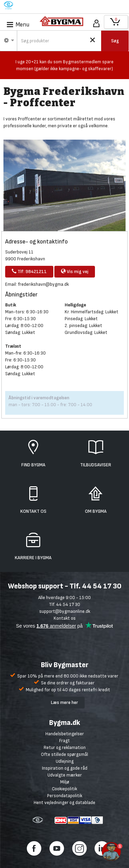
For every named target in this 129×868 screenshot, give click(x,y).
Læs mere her (64, 702)
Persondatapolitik (65, 796)
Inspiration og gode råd (65, 768)
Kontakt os (65, 618)
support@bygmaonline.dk (65, 611)
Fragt (64, 741)
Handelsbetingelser (65, 734)
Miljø (65, 782)
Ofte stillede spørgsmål (64, 754)
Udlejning (65, 761)
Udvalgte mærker (65, 775)
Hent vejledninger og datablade (64, 802)
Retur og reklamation (65, 747)
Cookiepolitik (64, 789)
